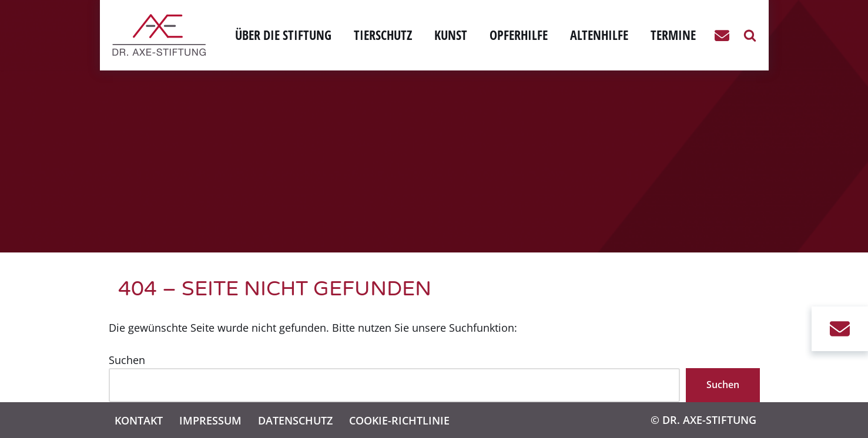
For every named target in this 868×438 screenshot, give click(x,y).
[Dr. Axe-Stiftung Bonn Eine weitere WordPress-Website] (162, 35)
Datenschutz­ (295, 420)
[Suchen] (750, 35)
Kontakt (139, 420)
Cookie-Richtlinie (399, 420)
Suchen (127, 360)
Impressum (210, 420)
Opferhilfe (519, 35)
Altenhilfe (599, 35)
